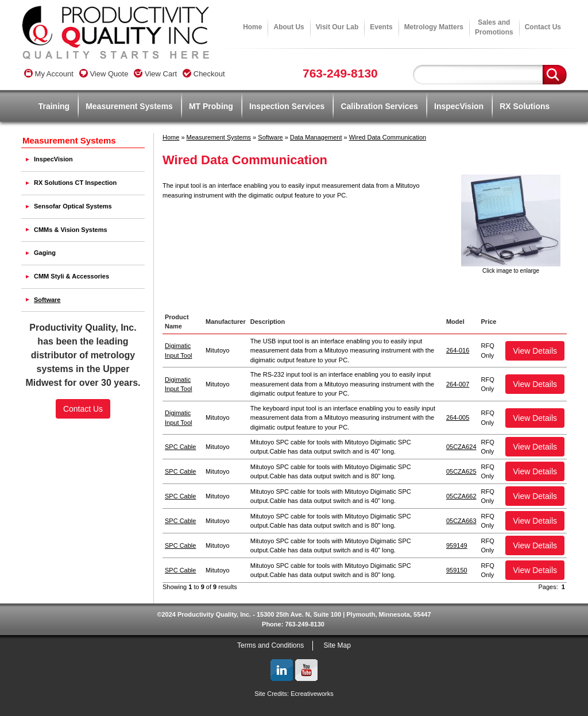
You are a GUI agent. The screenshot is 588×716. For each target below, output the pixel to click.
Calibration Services (379, 106)
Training (54, 106)
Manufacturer (226, 322)
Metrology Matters (434, 27)
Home (252, 27)
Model (455, 322)
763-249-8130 (340, 73)
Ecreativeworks (312, 694)
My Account (49, 74)
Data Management (316, 137)
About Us (289, 27)
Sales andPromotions (494, 27)
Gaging (45, 253)
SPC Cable (180, 447)
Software (270, 137)
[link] (83, 435)
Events (381, 27)
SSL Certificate (83, 455)
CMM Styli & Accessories (71, 276)
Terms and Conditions (270, 645)
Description (268, 322)
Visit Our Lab (337, 27)
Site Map (337, 645)
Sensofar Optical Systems (73, 206)
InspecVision (459, 106)
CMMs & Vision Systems (71, 230)
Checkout (204, 74)
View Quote (104, 74)
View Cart (155, 74)
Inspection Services (287, 106)
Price (489, 322)
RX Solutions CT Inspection (75, 183)
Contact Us (543, 27)
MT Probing (211, 106)
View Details (535, 351)
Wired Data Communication (388, 137)
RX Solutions (525, 106)
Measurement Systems (129, 106)
